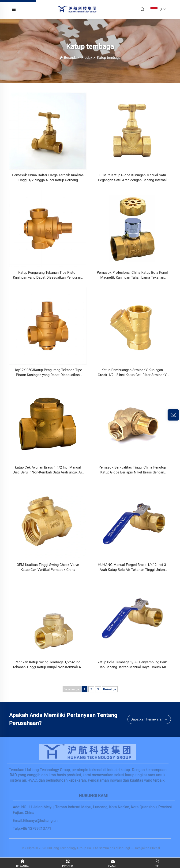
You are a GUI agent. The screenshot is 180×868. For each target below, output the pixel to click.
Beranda (70, 58)
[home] (77, 9)
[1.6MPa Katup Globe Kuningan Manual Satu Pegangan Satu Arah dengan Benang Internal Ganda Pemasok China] (132, 131)
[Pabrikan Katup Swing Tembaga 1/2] (48, 618)
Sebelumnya (72, 689)
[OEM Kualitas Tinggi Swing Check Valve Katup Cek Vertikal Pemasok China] (48, 521)
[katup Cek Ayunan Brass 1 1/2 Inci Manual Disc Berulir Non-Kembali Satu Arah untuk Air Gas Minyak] (48, 424)
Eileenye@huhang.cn (43, 821)
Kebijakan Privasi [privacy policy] (147, 851)
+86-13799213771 (39, 829)
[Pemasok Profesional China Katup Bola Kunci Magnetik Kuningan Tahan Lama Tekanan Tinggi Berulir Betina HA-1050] (132, 229)
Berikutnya (110, 689)
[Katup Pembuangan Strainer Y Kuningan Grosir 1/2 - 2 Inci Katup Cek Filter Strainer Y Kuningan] (132, 326)
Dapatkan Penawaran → (149, 719)
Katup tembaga (109, 58)
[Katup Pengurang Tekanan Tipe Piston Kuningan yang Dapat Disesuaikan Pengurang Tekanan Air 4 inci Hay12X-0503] (48, 229)
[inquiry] (173, 415)
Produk (87, 58)
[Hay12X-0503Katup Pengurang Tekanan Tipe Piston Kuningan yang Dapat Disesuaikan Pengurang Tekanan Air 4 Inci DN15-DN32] (48, 326)
